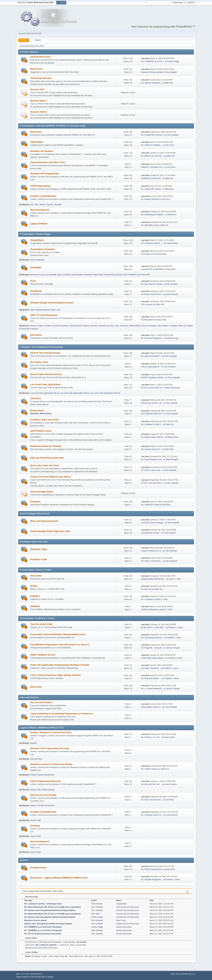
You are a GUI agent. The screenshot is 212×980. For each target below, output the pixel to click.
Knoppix (40, 326)
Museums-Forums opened (152, 72)
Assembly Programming (93, 275)
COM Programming (40, 186)
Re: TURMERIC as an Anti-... (153, 61)
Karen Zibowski (172, 294)
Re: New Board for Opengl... (152, 284)
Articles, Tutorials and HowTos (42, 775)
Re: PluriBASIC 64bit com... (152, 414)
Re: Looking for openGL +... (152, 243)
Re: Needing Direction (150, 199)
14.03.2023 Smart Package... (153, 523)
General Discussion (41, 57)
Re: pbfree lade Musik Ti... (152, 356)
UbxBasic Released (149, 610)
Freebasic (35, 502)
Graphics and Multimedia (43, 196)
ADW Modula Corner (41, 431)
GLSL (33, 281)
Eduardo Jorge (172, 338)
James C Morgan (173, 648)
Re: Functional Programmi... (152, 338)
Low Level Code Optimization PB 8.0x (105, 393)
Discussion (36, 132)
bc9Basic (35, 596)
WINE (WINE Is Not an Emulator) (143, 326)
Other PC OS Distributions (44, 315)
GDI (32, 205)
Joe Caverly (81, 942)
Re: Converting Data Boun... (152, 638)
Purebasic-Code (39, 559)
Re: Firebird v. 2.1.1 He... (151, 737)
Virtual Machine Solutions (79, 326)
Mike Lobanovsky (173, 388)
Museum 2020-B (39, 112)
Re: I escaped (147, 599)
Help (172, 974)
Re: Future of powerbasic (151, 869)
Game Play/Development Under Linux (45, 310)
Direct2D (58, 205)
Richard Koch (173, 437)
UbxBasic (35, 606)
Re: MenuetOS (147, 320)
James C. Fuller (175, 579)
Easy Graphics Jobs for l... (152, 707)
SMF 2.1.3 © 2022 (23, 974)
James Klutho (169, 737)
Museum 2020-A (39, 101)
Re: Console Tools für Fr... (151, 449)
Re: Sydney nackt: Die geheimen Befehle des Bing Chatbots (50, 910)
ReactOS (94, 326)
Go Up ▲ (193, 974)
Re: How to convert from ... (152, 561)
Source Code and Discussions (46, 374)
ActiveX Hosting (48, 790)
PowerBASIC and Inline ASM (115, 275)
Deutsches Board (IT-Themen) (46, 446)
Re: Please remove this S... (152, 294)
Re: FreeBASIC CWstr (150, 505)
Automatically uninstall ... (151, 533)
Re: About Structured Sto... (152, 800)
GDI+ (37, 205)
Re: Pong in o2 (147, 254)
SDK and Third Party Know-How (47, 458)
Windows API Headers (42, 151)
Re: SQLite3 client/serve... (152, 83)
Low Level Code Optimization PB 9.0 (75, 393)
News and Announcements (44, 521)
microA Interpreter (37, 260)
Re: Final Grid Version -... (151, 678)
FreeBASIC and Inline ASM (139, 275)
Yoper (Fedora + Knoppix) (167, 326)
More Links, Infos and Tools (45, 465)
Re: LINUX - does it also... (152, 470)
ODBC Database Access (43, 655)
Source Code (36, 790)
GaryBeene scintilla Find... (152, 178)
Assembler (36, 267)
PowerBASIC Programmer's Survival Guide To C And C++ (60, 645)
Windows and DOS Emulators (56, 326)
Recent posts (30, 897)
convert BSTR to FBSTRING (153, 269)
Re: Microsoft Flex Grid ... (151, 784)
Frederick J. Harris (175, 627)
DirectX (43, 205)
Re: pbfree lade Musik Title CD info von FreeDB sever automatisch (53, 907)
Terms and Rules (182, 974)
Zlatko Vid (170, 156)
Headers (34, 743)
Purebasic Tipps (39, 549)
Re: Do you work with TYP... (152, 388)
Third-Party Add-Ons (41, 78)
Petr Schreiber (172, 284)
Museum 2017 (37, 89)
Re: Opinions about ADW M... (153, 437)
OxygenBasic (37, 240)
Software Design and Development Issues (52, 303)
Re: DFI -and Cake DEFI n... (152, 483)
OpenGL (50, 205)
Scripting (35, 826)
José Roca (171, 167)
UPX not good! (147, 304)
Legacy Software (39, 224)
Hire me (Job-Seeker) (41, 702)
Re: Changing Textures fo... (152, 815)
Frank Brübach (172, 243)
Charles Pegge (173, 61)
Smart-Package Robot (42, 492)
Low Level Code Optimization (46, 384)
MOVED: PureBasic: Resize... (153, 378)
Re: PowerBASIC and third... (153, 135)
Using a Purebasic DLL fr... (152, 551)
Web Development (40, 210)
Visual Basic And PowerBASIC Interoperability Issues (58, 634)
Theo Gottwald (171, 72)
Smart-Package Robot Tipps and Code (50, 531)
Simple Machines (36, 974)
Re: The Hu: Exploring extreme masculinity (43, 934)
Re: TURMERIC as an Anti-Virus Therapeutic (43, 927)
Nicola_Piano (161, 254)
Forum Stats (30, 938)
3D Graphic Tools (39, 362)
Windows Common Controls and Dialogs (51, 764)
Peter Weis (171, 269)
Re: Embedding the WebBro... (153, 215)
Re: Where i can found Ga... (152, 156)
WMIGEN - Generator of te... (153, 167)
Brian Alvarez (46, 413)
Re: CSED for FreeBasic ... (152, 145)
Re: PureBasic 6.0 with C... (152, 424)
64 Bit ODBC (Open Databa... (153, 658)
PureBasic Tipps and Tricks (45, 420)
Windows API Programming (45, 174)
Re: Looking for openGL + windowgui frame (43, 904)
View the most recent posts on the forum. (41, 948)
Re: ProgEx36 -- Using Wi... (152, 648)
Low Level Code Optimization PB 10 (45, 393)
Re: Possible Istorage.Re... (152, 880)
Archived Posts (38, 868)
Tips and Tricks (36, 759)
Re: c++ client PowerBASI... (152, 689)
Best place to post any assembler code (46, 275)
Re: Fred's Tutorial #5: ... (151, 668)
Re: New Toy (146, 589)
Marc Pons (170, 145)
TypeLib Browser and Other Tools (48, 162)
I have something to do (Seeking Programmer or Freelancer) (62, 714)
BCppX (34, 586)
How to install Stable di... (151, 367)
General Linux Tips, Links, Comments (114, 326)
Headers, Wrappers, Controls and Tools (51, 732)
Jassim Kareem (171, 784)
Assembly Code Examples (73, 275)
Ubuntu (33, 326)
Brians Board (37, 410)
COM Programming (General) (45, 781)
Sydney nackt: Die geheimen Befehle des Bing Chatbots (48, 924)
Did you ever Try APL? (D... (152, 403)
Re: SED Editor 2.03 (149, 225)
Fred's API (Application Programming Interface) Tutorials (60, 665)
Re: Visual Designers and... (152, 459)
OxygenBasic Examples (43, 249)
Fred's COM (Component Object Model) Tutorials (56, 675)
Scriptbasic (36, 291)
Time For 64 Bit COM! (41, 624)
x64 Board (36, 398)
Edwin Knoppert (172, 459)
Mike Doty (169, 83)
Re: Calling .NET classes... (152, 189)
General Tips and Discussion (45, 353)
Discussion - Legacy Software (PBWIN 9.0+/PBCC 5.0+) (59, 878)
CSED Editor (37, 142)
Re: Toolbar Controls (149, 769)
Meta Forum (36, 69)
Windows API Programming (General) (50, 748)
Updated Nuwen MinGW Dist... (153, 579)
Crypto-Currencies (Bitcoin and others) (51, 477)
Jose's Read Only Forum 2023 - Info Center (43, 891)
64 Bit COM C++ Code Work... (153, 627)
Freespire (34, 329)
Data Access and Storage (43, 795)
